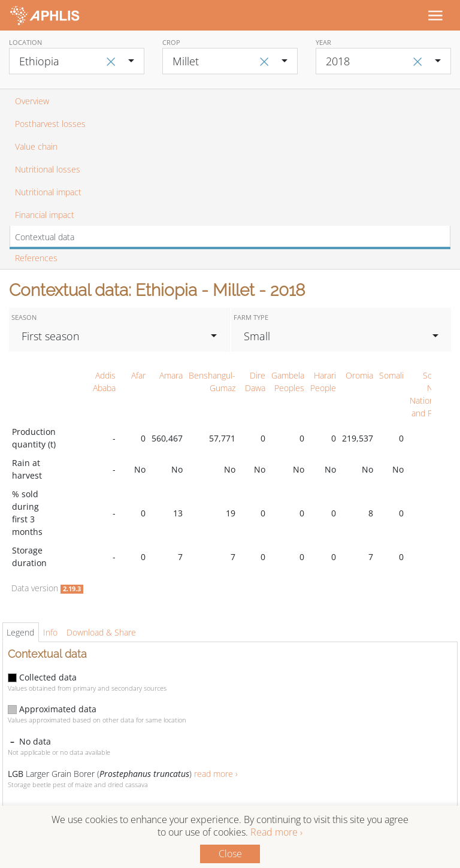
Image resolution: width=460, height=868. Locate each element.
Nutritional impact (48, 192)
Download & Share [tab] (101, 632)
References (36, 258)
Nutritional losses (48, 169)
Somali (391, 375)
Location (25, 42)
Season (24, 317)
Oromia (359, 375)
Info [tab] (50, 632)
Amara (171, 375)
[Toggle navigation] (435, 15)
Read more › (276, 832)
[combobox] (77, 61)
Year (323, 42)
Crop (171, 42)
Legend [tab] (20, 632)
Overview (32, 101)
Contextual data (45, 237)
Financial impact (45, 215)
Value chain (36, 146)
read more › (216, 774)
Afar (138, 375)
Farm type (251, 317)
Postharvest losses (50, 124)
